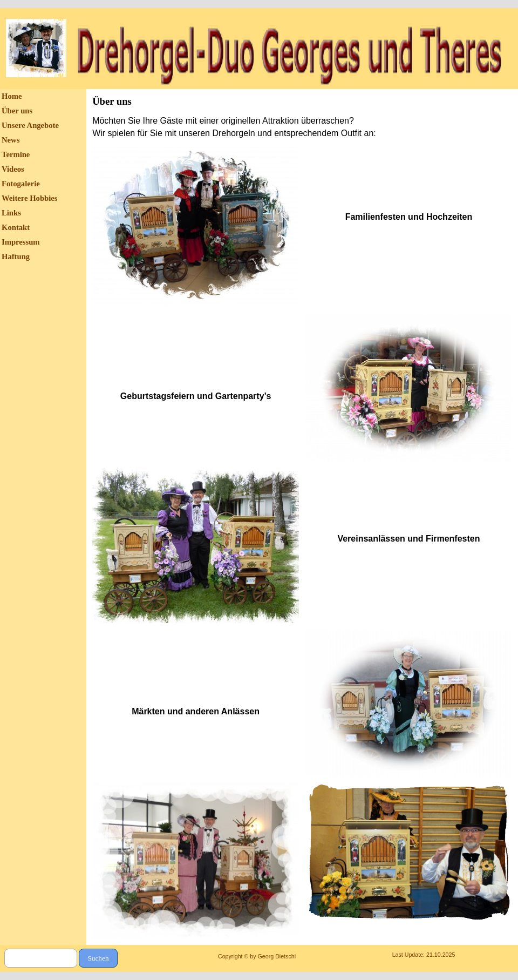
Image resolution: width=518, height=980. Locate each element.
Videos (13, 169)
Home (12, 96)
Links (11, 213)
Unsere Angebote (30, 125)
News (11, 140)
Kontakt (16, 227)
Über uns (17, 111)
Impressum (21, 242)
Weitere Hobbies (30, 198)
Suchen (98, 958)
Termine (16, 154)
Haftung (16, 256)
